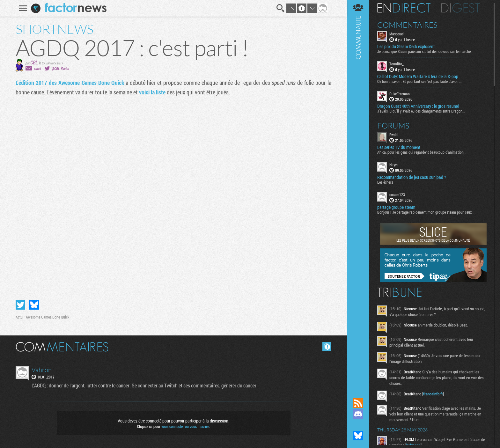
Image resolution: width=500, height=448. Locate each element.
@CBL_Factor (60, 68)
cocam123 (397, 195)
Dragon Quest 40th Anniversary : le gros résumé (418, 106)
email (37, 68)
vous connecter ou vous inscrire (185, 426)
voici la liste (152, 92)
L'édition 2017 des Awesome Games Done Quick (70, 83)
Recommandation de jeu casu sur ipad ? (412, 177)
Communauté (358, 193)
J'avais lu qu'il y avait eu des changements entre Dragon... (421, 111)
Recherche (281, 8)
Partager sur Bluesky (34, 305)
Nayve (394, 165)
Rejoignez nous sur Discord (358, 414)
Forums (393, 126)
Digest (461, 8)
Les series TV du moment (399, 147)
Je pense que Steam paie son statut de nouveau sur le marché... (425, 51)
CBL (34, 62)
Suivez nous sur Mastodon (358, 425)
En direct (404, 8)
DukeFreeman (400, 94)
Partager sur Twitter (20, 305)
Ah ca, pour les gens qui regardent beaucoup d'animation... (422, 152)
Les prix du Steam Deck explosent (406, 47)
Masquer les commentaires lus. (327, 346)
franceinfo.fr (433, 394)
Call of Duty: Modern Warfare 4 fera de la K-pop (418, 77)
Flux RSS (358, 403)
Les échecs (385, 182)
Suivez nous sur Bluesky (358, 436)
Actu (19, 317)
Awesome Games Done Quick (48, 317)
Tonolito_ (397, 64)
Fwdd (393, 135)
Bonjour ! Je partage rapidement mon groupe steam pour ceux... (426, 212)
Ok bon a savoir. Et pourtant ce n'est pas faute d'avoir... (419, 81)
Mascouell (397, 34)
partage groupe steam (396, 207)
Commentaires (407, 25)
